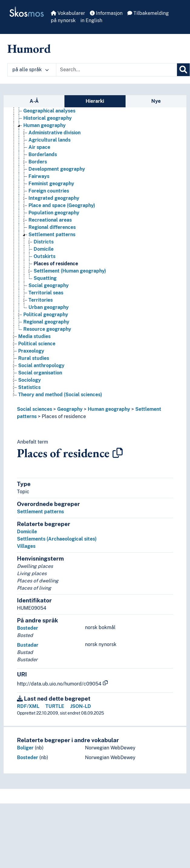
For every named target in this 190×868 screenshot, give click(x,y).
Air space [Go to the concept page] (39, 147)
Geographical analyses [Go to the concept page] (49, 111)
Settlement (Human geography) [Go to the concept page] (70, 271)
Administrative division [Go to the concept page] (54, 133)
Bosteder (28, 628)
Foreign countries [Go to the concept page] (49, 191)
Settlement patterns (40, 512)
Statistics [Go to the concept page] (29, 387)
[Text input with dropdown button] (116, 70)
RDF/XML (28, 706)
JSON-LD (81, 706)
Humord (29, 49)
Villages (26, 546)
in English (91, 20)
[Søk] (183, 70)
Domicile (27, 532)
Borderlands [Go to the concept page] (43, 154)
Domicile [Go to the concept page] (44, 249)
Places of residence (64, 416)
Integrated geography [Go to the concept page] (54, 198)
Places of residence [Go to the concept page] (56, 264)
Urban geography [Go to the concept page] (49, 307)
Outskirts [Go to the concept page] (44, 256)
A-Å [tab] (34, 101)
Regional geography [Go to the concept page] (46, 322)
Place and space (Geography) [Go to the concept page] (62, 205)
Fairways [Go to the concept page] (39, 176)
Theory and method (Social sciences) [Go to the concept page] (60, 395)
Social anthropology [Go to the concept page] (41, 365)
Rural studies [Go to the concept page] (34, 358)
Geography (70, 409)
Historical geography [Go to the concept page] (47, 118)
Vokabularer (68, 13)
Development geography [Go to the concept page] (57, 169)
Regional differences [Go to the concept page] (52, 227)
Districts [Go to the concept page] (44, 242)
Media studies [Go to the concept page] (34, 336)
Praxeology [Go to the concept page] (31, 351)
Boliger (25, 748)
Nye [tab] (156, 101)
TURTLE (55, 706)
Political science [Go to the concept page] (37, 344)
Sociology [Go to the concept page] (29, 380)
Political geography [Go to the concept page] (46, 315)
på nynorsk (63, 20)
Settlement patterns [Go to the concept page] (52, 235)
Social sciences (34, 409)
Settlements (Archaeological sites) (57, 539)
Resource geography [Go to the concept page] (47, 329)
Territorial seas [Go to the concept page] (46, 293)
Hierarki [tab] (95, 101)
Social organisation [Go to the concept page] (40, 373)
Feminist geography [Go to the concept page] (51, 184)
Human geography (109, 409)
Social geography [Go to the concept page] (49, 285)
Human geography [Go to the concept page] (44, 125)
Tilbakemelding (148, 13)
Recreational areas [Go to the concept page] (50, 220)
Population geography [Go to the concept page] (54, 213)
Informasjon (106, 13)
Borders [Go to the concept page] (38, 162)
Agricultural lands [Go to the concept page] (49, 140)
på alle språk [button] (31, 70)
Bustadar (28, 645)
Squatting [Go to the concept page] (45, 278)
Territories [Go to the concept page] (41, 300)
